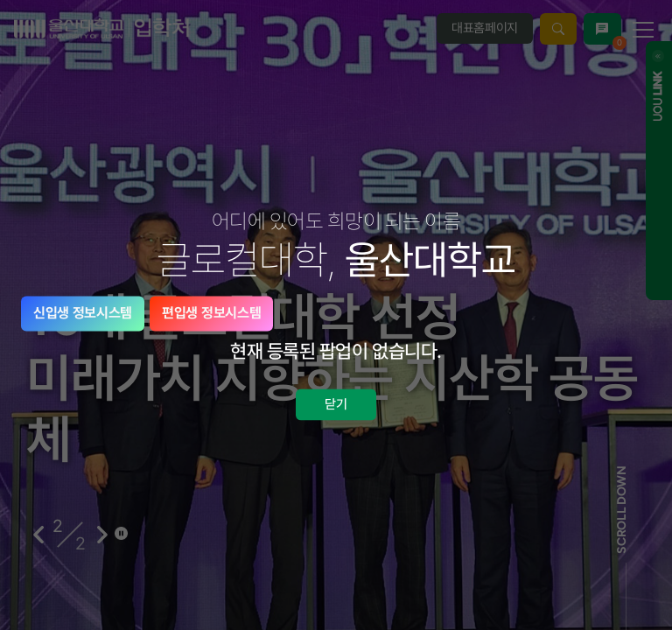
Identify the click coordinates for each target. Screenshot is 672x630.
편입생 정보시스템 (211, 313)
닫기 (336, 404)
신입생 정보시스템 (83, 313)
